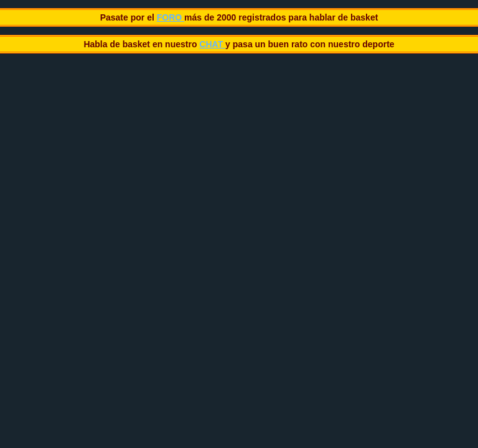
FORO (171, 17)
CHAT (212, 44)
